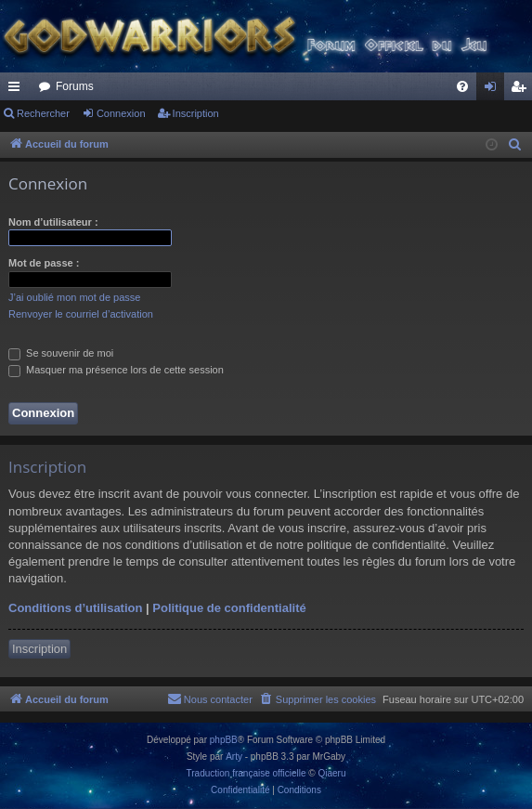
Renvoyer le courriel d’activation (81, 314)
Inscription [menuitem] (522, 90)
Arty (234, 757)
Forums (75, 86)
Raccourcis (18, 90)
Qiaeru (331, 773)
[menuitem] (462, 86)
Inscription (196, 113)
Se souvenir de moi (61, 353)
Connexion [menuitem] (494, 90)
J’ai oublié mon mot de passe (74, 297)
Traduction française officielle (247, 773)
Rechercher (43, 113)
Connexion (121, 113)
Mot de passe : (44, 263)
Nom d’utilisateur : (53, 222)
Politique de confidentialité (229, 608)
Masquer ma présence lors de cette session (116, 370)
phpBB (224, 740)
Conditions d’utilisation (75, 608)
